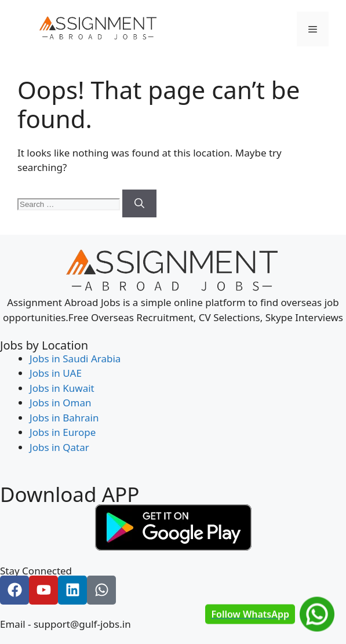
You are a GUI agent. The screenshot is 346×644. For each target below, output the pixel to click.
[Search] (139, 203)
